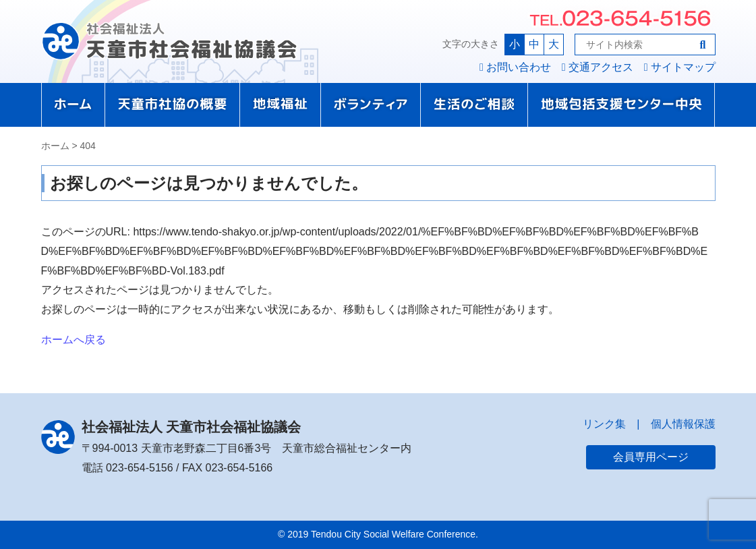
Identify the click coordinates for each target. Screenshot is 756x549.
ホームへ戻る (74, 340)
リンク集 (604, 424)
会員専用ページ (651, 457)
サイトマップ (683, 67)
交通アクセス (601, 67)
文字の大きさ (471, 44)
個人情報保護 (683, 424)
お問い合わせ (519, 67)
